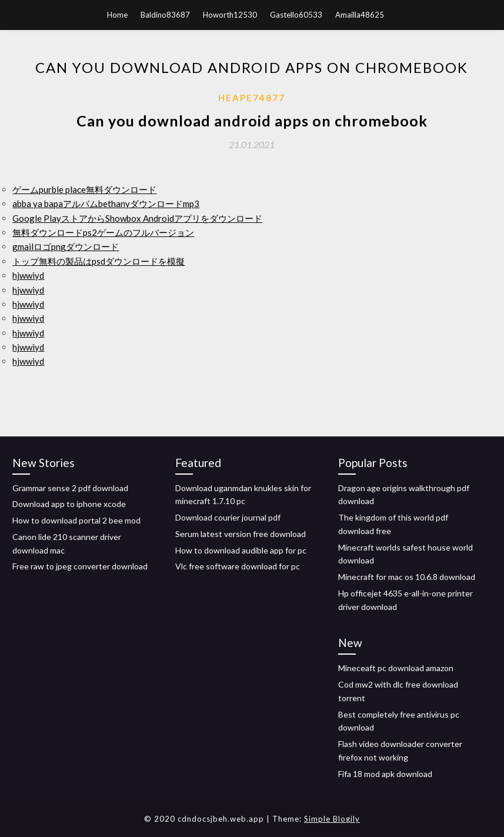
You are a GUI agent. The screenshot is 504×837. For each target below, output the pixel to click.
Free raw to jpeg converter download (80, 566)
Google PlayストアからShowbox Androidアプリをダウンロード (137, 218)
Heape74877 (252, 98)
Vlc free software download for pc (238, 566)
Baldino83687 (165, 15)
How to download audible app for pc (241, 550)
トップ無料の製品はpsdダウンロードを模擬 (99, 261)
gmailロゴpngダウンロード (66, 246)
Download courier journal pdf (228, 517)
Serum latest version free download (241, 534)
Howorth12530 (230, 15)
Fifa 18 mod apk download (385, 774)
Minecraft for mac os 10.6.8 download (407, 577)
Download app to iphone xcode (69, 504)
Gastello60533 (296, 15)
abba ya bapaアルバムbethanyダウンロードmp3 (106, 204)
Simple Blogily (332, 819)
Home (117, 15)
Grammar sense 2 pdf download (70, 488)
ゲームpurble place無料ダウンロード (84, 189)
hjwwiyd (28, 275)
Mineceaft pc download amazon (396, 668)
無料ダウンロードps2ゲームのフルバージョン (103, 232)
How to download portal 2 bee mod (76, 520)
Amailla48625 (360, 15)
